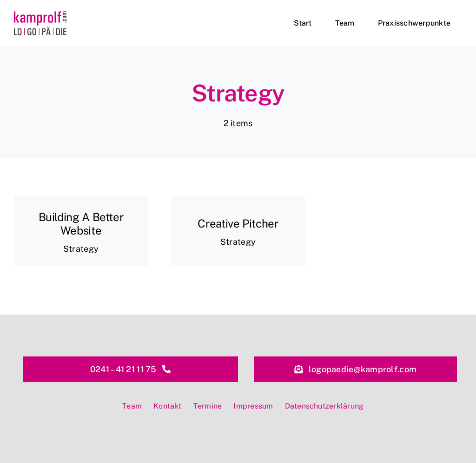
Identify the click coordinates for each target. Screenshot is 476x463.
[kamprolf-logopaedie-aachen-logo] (40, 15)
